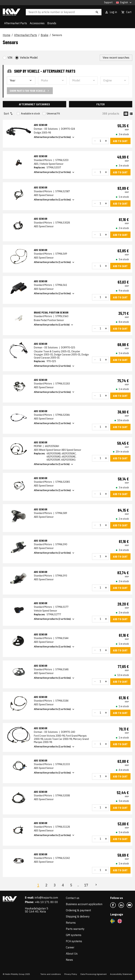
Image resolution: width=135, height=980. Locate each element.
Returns (71, 923)
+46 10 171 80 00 (46, 902)
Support (108, 2)
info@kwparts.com (46, 898)
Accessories (37, 23)
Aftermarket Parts (16, 23)
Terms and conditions (51, 974)
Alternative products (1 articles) (54, 200)
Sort (8, 114)
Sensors (57, 35)
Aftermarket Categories (34, 104)
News (69, 960)
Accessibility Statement (121, 974)
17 (86, 885)
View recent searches (116, 58)
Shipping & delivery (78, 916)
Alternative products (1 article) (54, 325)
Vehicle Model (29, 58)
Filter (101, 104)
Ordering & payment (78, 910)
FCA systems (74, 941)
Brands (52, 23)
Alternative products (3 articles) (54, 553)
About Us (72, 954)
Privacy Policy (71, 974)
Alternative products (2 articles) (54, 137)
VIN (10, 58)
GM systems (74, 935)
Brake (45, 35)
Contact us (73, 898)
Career (70, 947)
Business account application (84, 904)
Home (7, 35)
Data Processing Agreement (94, 974)
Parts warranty (75, 929)
